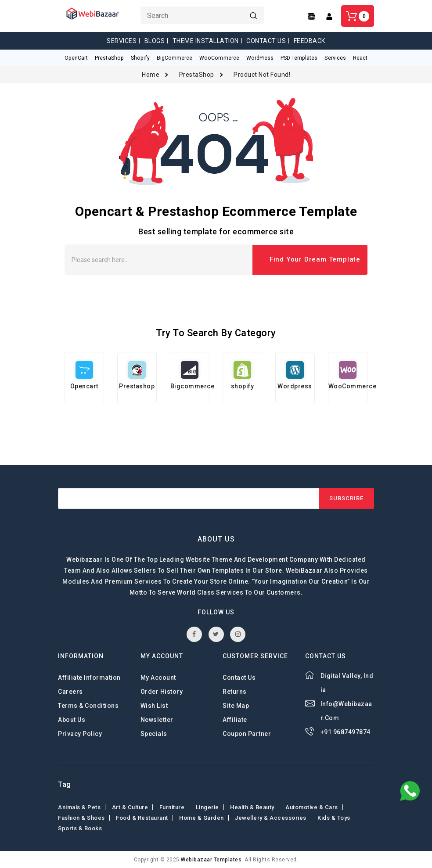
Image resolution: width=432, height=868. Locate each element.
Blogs (155, 41)
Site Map (236, 705)
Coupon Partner (247, 733)
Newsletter (157, 719)
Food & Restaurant (142, 817)
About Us (72, 719)
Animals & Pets (79, 807)
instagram (238, 634)
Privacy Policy (80, 733)
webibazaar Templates (211, 859)
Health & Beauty (252, 807)
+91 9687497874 (346, 732)
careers (70, 691)
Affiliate (235, 719)
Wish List (154, 705)
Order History (162, 691)
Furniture (172, 807)
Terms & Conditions (88, 705)
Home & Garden (202, 817)
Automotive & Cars (312, 807)
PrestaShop (197, 74)
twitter (216, 634)
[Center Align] (312, 16)
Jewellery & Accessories (271, 817)
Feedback (310, 41)
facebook (194, 634)
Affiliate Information (89, 677)
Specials (154, 733)
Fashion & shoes (81, 817)
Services (122, 41)
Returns (235, 691)
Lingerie (207, 807)
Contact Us (266, 41)
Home (151, 74)
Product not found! (262, 74)
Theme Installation (206, 41)
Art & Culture (130, 807)
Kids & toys (334, 817)
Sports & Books (80, 828)
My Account (158, 677)
